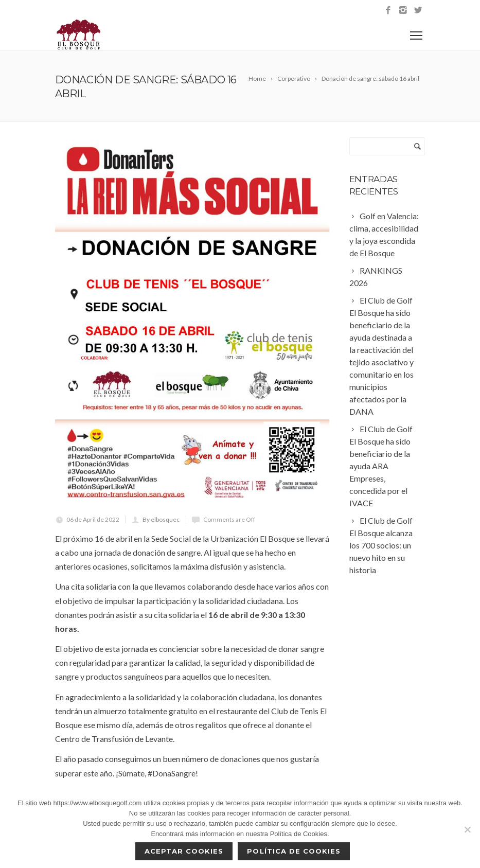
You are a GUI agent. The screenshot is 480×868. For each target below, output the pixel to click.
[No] (467, 829)
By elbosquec (161, 519)
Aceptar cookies (184, 851)
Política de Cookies (294, 851)
